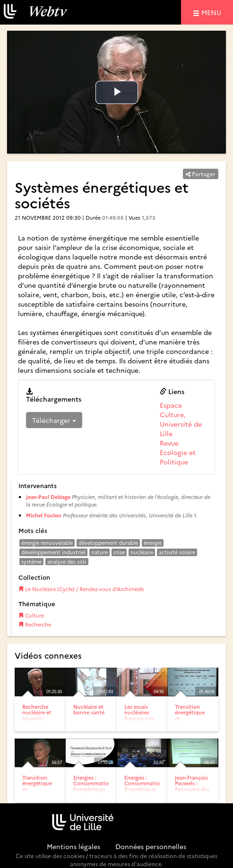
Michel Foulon (44, 515)
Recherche (35, 624)
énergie (153, 543)
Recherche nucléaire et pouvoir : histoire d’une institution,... (39, 718)
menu (213, 12)
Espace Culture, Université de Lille (181, 419)
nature (99, 552)
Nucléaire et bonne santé (89, 709)
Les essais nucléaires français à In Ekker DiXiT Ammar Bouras (139, 721)
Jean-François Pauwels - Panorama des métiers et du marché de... (192, 789)
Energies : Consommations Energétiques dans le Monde (94, 789)
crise (119, 552)
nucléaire (142, 552)
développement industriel (53, 552)
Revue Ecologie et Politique (178, 452)
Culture (31, 615)
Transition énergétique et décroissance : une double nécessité (40, 792)
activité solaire (177, 552)
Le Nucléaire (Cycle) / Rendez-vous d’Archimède (81, 589)
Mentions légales (73, 846)
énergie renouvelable (47, 543)
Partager (201, 174)
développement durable (108, 543)
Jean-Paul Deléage (48, 497)
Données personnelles (151, 846)
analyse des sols (67, 562)
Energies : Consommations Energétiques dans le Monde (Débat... (145, 792)
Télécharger (54, 420)
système (31, 562)
